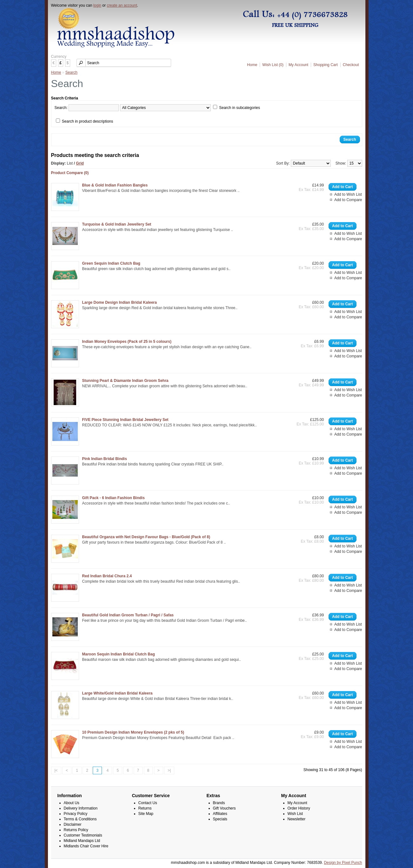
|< (56, 770)
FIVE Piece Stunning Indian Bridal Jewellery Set (125, 420)
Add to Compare (348, 200)
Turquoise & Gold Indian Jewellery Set (117, 224)
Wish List (295, 814)
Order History (299, 808)
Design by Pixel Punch (343, 863)
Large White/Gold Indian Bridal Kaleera (117, 693)
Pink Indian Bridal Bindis (105, 459)
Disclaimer (73, 824)
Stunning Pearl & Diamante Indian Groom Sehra (125, 381)
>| (169, 770)
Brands (219, 803)
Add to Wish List (348, 194)
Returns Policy (76, 830)
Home (252, 65)
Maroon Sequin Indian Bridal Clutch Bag (119, 654)
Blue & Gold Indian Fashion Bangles (115, 185)
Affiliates (220, 814)
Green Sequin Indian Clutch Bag (111, 263)
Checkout (351, 65)
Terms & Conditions (80, 819)
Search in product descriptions (87, 121)
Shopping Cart (326, 65)
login (97, 5)
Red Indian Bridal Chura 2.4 (107, 576)
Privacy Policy (76, 814)
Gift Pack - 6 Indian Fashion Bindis (113, 498)
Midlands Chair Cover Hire (86, 846)
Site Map (146, 814)
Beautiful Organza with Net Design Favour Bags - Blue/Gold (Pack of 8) (146, 537)
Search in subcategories (240, 108)
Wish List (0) (273, 65)
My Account (298, 65)
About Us (72, 803)
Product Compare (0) (70, 173)
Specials (220, 819)
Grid (80, 163)
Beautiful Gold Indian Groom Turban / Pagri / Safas (128, 615)
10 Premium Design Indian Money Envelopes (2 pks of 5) (133, 732)
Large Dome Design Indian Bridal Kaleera (120, 302)
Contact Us (148, 803)
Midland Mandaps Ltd (82, 841)
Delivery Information (81, 808)
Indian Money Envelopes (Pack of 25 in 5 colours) (127, 342)
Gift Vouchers (224, 808)
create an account (122, 5)
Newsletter (297, 819)
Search (71, 72)
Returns (145, 808)
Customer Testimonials (83, 835)
